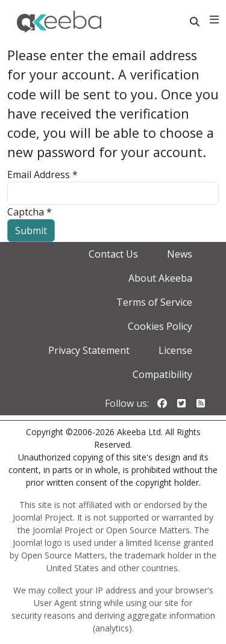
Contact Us (113, 254)
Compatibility (162, 374)
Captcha (30, 212)
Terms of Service (154, 302)
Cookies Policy (160, 326)
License (175, 350)
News (180, 254)
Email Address (42, 175)
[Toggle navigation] (214, 20)
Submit (31, 231)
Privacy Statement (89, 350)
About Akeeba (160, 278)
